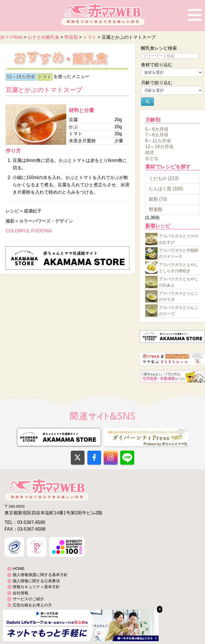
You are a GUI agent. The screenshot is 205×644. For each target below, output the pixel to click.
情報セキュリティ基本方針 (36, 587)
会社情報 (20, 593)
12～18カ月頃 (21, 77)
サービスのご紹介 (28, 599)
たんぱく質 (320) (166, 189)
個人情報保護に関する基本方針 (40, 575)
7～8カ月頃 (157, 135)
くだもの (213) (164, 178)
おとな (152, 158)
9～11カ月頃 (158, 141)
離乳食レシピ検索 (159, 48)
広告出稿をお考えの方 (32, 605)
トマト (45, 77)
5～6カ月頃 (157, 129)
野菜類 (156, 209)
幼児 (150, 152)
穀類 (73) (158, 199)
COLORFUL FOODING (29, 231)
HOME (19, 569)
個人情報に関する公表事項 (36, 581)
